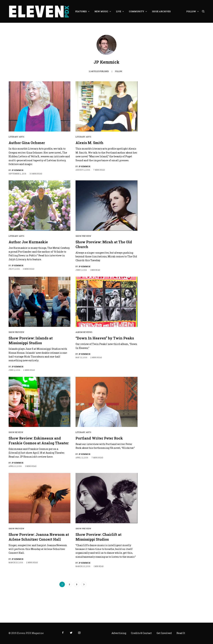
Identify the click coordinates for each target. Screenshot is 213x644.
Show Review (16, 432)
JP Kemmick (18, 170)
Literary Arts (16, 137)
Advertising (119, 633)
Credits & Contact (141, 633)
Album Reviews (84, 332)
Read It (181, 633)
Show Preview (83, 236)
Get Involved (164, 633)
